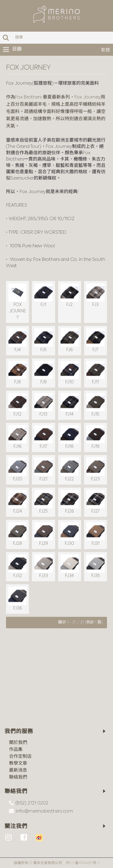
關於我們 (18, 743)
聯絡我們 (18, 777)
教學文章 (18, 763)
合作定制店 (20, 756)
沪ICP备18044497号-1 (83, 863)
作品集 (16, 749)
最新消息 (18, 770)
